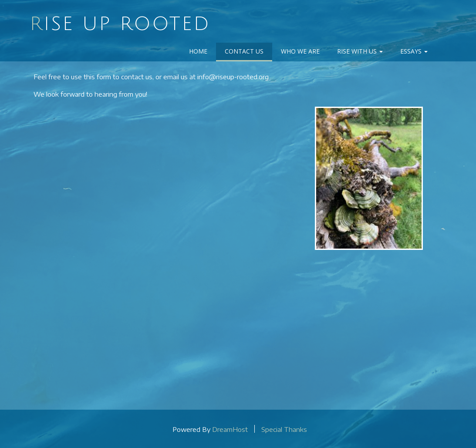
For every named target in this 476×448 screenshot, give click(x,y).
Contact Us (244, 51)
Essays (414, 51)
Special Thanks (284, 429)
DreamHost (230, 429)
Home (198, 51)
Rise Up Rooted (120, 24)
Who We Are (300, 51)
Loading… (168, 253)
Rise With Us (360, 51)
